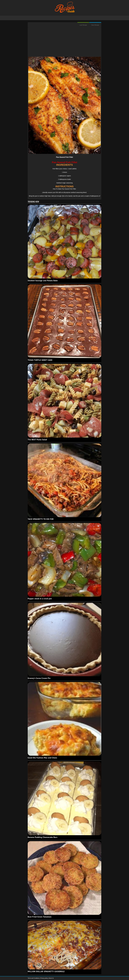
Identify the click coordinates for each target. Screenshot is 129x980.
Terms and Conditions (34, 978)
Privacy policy (44, 978)
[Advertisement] (64, 42)
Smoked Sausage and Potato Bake (43, 281)
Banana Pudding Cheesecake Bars (43, 837)
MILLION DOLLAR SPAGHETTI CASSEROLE (46, 971)
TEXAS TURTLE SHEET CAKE (40, 360)
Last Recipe (83, 25)
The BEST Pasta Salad (37, 440)
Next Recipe (95, 25)
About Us (51, 978)
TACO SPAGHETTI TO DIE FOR (41, 519)
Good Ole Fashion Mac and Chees (42, 758)
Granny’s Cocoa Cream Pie (39, 678)
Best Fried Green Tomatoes (40, 917)
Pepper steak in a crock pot (40, 599)
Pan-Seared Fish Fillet (64, 157)
